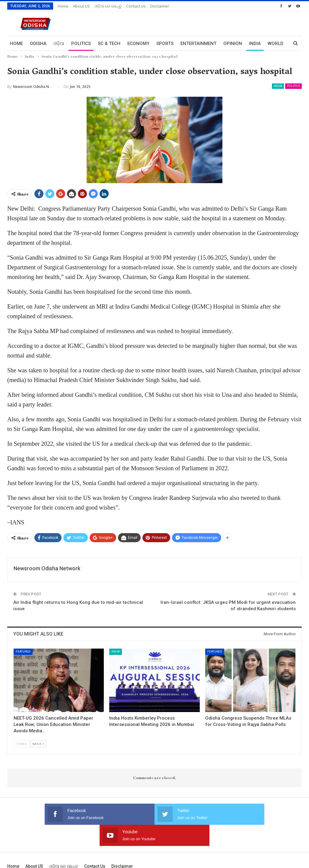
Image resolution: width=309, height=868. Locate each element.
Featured (23, 651)
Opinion (233, 44)
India (278, 86)
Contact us (136, 6)
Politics (81, 44)
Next (38, 744)
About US (81, 6)
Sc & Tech (109, 44)
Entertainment (198, 44)
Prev (22, 744)
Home (63, 6)
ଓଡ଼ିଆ (59, 44)
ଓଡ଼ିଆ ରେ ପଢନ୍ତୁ (108, 6)
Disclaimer (160, 6)
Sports (165, 44)
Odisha (38, 44)
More (255, 44)
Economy (138, 44)
